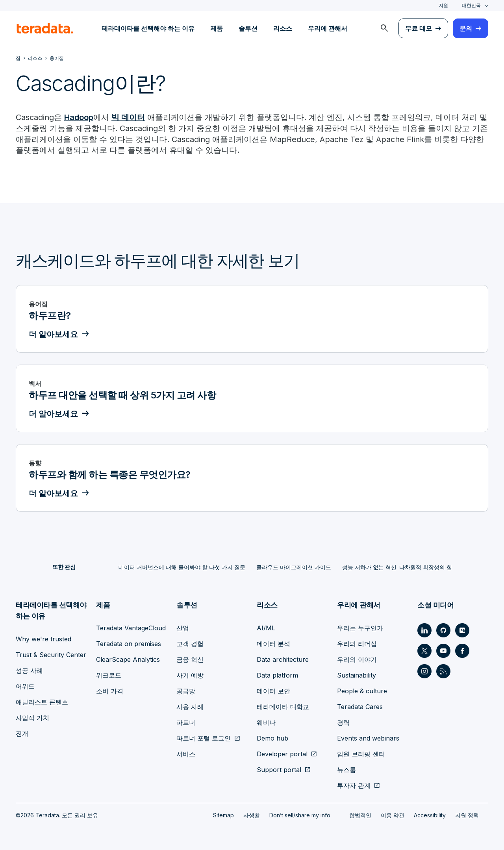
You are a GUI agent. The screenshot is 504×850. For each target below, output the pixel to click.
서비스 (186, 754)
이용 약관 (393, 815)
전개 (22, 733)
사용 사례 (190, 706)
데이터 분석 (273, 643)
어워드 (25, 686)
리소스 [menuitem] (283, 28)
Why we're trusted (44, 639)
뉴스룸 (346, 769)
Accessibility (430, 815)
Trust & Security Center (51, 654)
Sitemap (223, 815)
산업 (183, 628)
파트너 (186, 722)
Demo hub (272, 738)
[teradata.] (45, 28)
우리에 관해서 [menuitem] (328, 28)
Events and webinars (368, 738)
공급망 (186, 691)
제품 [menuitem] (217, 28)
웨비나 (266, 722)
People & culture (362, 691)
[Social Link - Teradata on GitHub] (443, 630)
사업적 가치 (32, 717)
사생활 (252, 815)
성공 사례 (29, 670)
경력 (343, 722)
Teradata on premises (129, 643)
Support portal (279, 769)
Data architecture (283, 659)
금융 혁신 (190, 659)
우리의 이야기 (357, 659)
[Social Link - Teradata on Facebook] (462, 650)
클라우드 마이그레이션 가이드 (294, 567)
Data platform (277, 675)
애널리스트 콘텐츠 (42, 702)
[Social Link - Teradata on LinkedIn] (424, 630)
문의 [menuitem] (466, 28)
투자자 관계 (354, 785)
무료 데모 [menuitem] (419, 28)
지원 (443, 5)
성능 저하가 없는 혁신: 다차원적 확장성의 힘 (397, 567)
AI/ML (266, 628)
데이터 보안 (273, 691)
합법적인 (360, 815)
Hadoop (79, 117)
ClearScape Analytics (128, 659)
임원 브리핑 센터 (361, 754)
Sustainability (357, 675)
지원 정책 (467, 815)
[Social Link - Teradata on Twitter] (424, 650)
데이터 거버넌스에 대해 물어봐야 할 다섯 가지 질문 (182, 567)
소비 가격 (110, 691)
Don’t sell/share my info (300, 815)
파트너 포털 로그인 (204, 738)
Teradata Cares (360, 706)
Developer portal (282, 754)
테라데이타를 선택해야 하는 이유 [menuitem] (148, 28)
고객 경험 (190, 643)
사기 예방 (190, 675)
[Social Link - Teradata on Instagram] (424, 671)
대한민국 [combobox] (471, 5)
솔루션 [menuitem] (248, 28)
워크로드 (109, 675)
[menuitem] (384, 28)
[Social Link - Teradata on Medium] (462, 630)
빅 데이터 (128, 117)
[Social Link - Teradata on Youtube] (443, 650)
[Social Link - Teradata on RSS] (443, 671)
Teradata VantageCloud (131, 628)
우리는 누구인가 (360, 628)
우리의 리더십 (357, 643)
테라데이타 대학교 (283, 706)
